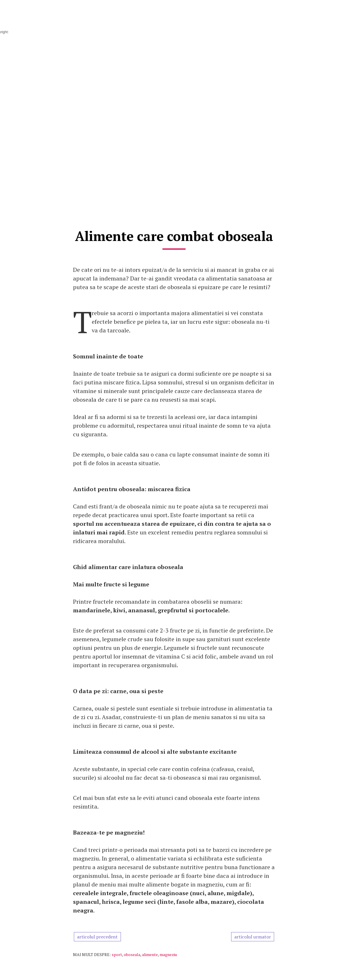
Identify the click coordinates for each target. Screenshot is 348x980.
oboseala (132, 954)
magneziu (168, 954)
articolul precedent (97, 937)
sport (117, 954)
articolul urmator (253, 937)
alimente (150, 954)
